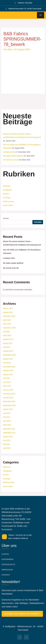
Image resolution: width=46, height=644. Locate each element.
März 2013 (7, 425)
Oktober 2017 (8, 339)
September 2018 (9, 328)
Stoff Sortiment (9, 202)
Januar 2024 (8, 308)
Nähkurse (7, 186)
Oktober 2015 (8, 370)
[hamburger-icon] (41, 15)
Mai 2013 (7, 417)
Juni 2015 (7, 382)
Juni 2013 (7, 413)
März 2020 (7, 324)
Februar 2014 (8, 398)
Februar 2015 (8, 390)
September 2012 (9, 433)
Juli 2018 (6, 332)
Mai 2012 (7, 444)
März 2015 (7, 386)
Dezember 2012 (9, 429)
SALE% (6, 194)
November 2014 (9, 394)
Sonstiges (7, 198)
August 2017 (8, 343)
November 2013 (9, 402)
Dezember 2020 (9, 316)
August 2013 (8, 409)
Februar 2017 (8, 351)
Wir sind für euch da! (11, 160)
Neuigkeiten (7, 190)
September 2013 (9, 405)
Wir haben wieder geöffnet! (13, 156)
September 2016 (9, 355)
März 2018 (7, 336)
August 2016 (8, 359)
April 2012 (7, 448)
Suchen (6, 218)
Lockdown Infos (9, 152)
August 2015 (8, 374)
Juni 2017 (7, 347)
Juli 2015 (6, 378)
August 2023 (8, 312)
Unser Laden (8, 205)
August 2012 (8, 437)
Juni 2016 (7, 363)
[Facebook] (20, 637)
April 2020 (7, 320)
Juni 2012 (7, 440)
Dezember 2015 (9, 367)
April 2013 (7, 421)
